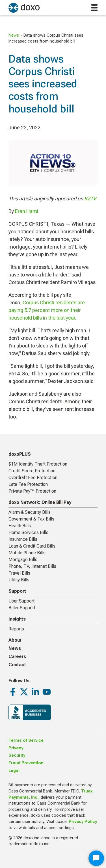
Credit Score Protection (32, 471)
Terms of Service (26, 740)
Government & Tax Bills (31, 519)
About (15, 640)
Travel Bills (19, 573)
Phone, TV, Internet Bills (32, 566)
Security (17, 755)
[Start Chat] (96, 858)
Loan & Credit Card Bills (32, 546)
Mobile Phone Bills (27, 553)
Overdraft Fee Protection (33, 478)
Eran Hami (27, 211)
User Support (21, 601)
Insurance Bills (23, 539)
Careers (17, 656)
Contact (17, 665)
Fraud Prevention (26, 763)
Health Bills (20, 526)
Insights (17, 619)
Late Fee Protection (28, 484)
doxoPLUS (20, 454)
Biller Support (22, 608)
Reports (16, 629)
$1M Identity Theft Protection (38, 464)
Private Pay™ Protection (32, 491)
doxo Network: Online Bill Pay (40, 502)
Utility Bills (19, 580)
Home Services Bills (28, 532)
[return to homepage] (24, 8)
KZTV (90, 199)
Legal (14, 771)
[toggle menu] (94, 8)
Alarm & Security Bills (30, 512)
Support (17, 591)
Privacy (16, 748)
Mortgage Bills (23, 560)
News (14, 35)
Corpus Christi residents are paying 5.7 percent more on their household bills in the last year (47, 310)
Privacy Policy (83, 822)
